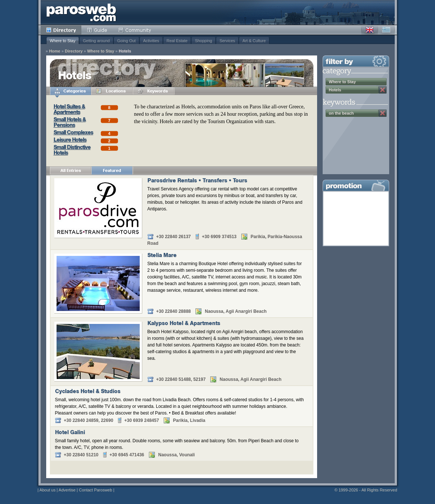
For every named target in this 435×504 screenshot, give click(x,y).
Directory (61, 30)
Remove (383, 90)
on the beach (341, 113)
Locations (112, 91)
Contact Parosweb (95, 490)
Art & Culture (254, 41)
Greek (386, 30)
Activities (151, 41)
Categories (71, 91)
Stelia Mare (162, 256)
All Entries (71, 170)
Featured (112, 170)
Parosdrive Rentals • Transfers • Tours (197, 181)
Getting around (96, 41)
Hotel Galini (70, 433)
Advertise (67, 490)
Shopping (203, 41)
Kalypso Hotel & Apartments (184, 324)
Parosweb (81, 12)
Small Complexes (73, 133)
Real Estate (177, 41)
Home (55, 51)
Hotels (125, 51)
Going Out (126, 41)
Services (227, 41)
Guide (97, 30)
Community (135, 30)
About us (47, 490)
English (370, 30)
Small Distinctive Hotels (72, 151)
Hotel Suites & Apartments (69, 110)
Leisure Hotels (70, 141)
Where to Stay (63, 41)
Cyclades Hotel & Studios (88, 392)
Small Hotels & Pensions (70, 123)
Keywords (153, 91)
